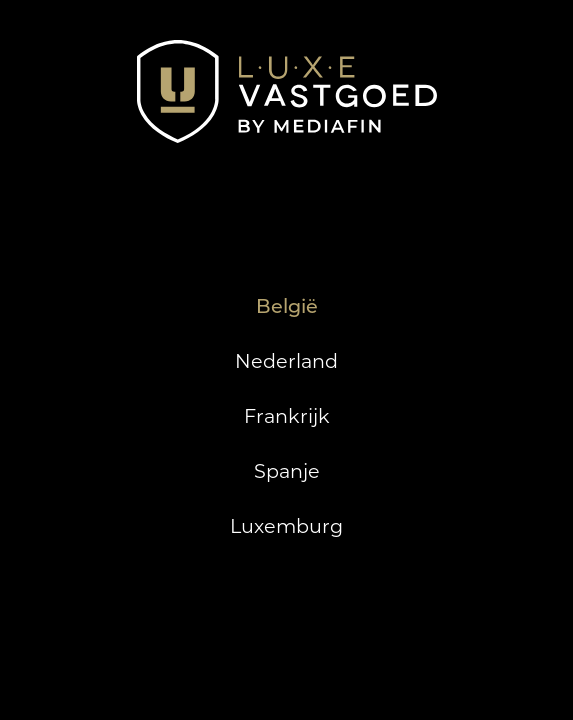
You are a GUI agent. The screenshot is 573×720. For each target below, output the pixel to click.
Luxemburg (286, 526)
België (287, 306)
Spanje (287, 471)
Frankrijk (287, 416)
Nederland (286, 361)
